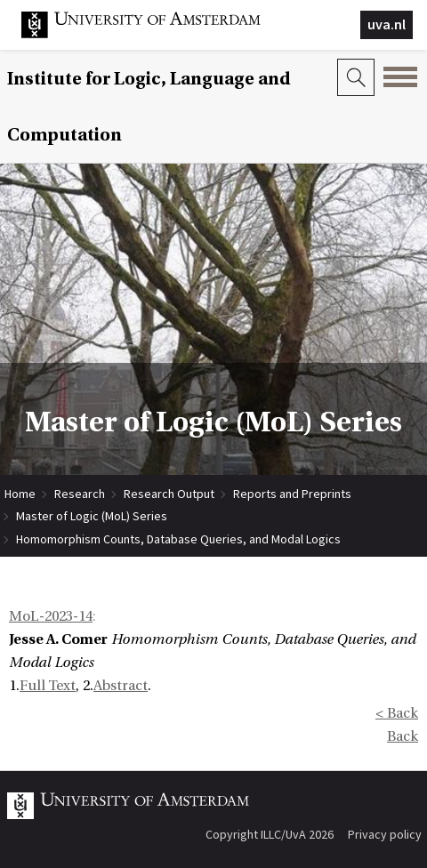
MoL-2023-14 (51, 616)
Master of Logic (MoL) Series (92, 516)
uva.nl (387, 24)
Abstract (121, 686)
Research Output (169, 494)
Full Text (48, 686)
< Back (397, 713)
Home (20, 494)
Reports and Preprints (292, 494)
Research (80, 494)
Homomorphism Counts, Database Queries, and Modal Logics (178, 539)
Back (403, 736)
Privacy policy (385, 834)
